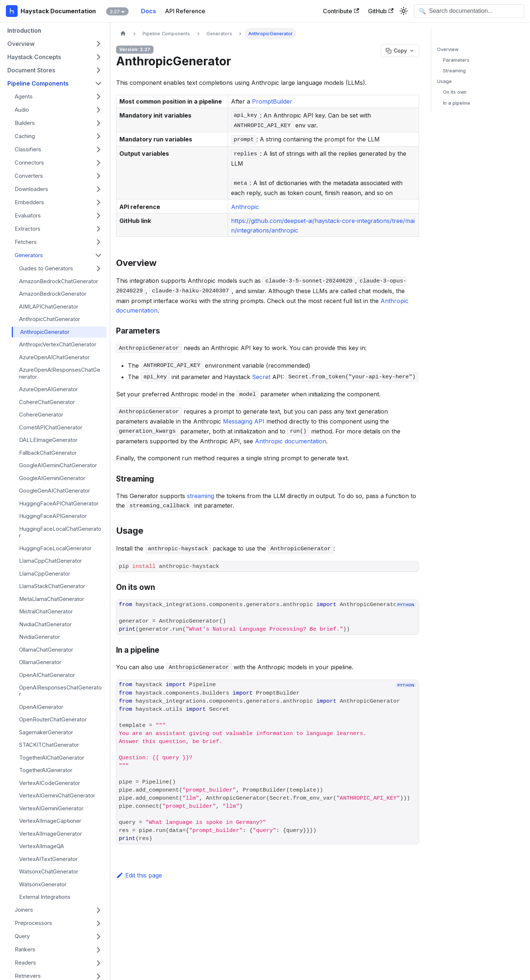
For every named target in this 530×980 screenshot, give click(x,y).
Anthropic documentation (291, 441)
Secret (261, 377)
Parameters (456, 60)
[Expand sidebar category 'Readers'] (98, 963)
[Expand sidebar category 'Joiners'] (98, 910)
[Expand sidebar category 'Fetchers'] (98, 242)
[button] (55, 44)
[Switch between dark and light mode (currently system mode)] (404, 11)
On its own (455, 92)
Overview (448, 49)
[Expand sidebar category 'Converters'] (98, 176)
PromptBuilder (272, 101)
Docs (149, 11)
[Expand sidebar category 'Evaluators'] (98, 216)
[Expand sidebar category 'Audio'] (98, 110)
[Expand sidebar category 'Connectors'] (98, 163)
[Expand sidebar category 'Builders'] (98, 123)
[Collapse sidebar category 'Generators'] (98, 255)
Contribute (341, 11)
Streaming (454, 71)
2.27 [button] (115, 11)
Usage (444, 81)
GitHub (381, 11)
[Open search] (469, 11)
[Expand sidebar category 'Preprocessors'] (98, 923)
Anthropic (245, 207)
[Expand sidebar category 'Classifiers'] (98, 149)
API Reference (185, 11)
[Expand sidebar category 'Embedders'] (98, 202)
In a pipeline (457, 103)
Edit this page (139, 875)
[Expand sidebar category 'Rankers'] (98, 950)
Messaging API (244, 421)
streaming (201, 496)
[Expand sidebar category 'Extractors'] (98, 229)
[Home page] (123, 34)
